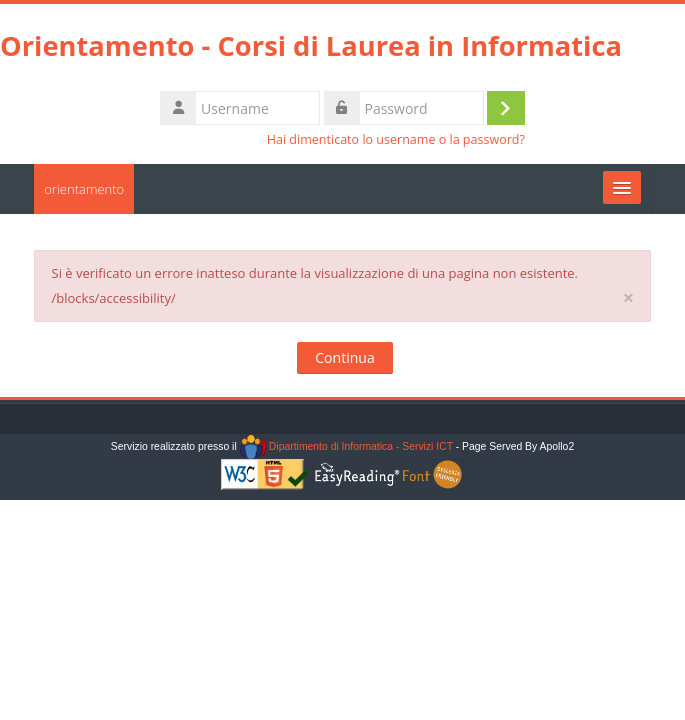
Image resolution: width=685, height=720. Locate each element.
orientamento (84, 189)
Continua (344, 357)
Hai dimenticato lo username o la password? (396, 139)
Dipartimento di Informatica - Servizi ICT (346, 446)
